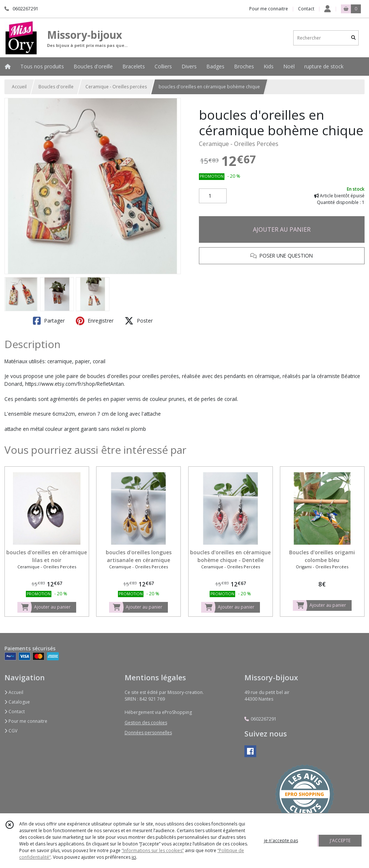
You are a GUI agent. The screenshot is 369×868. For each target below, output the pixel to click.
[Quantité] (213, 196)
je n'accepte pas (281, 840)
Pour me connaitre (26, 721)
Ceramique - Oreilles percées (116, 87)
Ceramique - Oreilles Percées (239, 144)
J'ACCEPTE (340, 840)
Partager (49, 321)
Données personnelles (148, 733)
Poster (139, 321)
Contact (306, 9)
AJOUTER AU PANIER (282, 229)
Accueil (19, 87)
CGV (11, 731)
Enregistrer (95, 321)
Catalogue (17, 702)
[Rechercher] (353, 38)
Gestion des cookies (146, 723)
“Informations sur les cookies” (153, 850)
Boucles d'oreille (56, 87)
